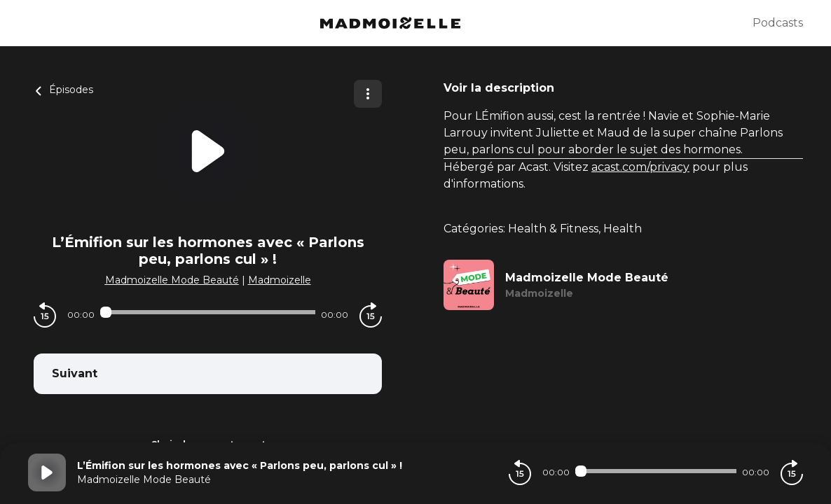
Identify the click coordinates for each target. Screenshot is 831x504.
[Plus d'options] (368, 94)
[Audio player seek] (208, 312)
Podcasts (778, 23)
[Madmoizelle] (390, 23)
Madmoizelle (280, 280)
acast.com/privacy (640, 167)
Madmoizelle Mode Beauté (172, 280)
